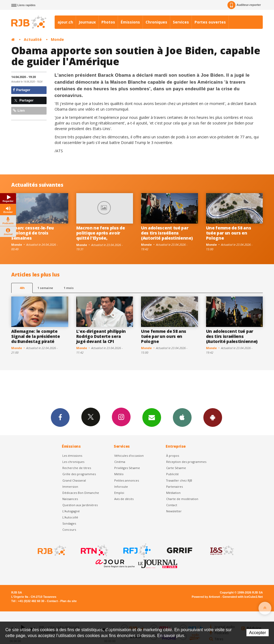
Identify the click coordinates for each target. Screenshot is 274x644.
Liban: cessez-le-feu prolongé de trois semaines (33, 233)
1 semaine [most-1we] (45, 288)
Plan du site (68, 601)
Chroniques (156, 22)
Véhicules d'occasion (129, 456)
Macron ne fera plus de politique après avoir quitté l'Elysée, (101, 233)
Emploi (119, 493)
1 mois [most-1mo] (69, 288)
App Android (213, 417)
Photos (108, 22)
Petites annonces (127, 480)
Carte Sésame (176, 468)
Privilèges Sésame (127, 468)
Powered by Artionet (206, 597)
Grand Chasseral (74, 480)
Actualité (33, 39)
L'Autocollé (70, 517)
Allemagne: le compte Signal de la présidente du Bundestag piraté (36, 336)
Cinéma (120, 462)
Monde (57, 39)
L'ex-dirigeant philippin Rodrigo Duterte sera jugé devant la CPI (101, 336)
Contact (172, 505)
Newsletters (152, 417)
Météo (119, 474)
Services (181, 22)
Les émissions (72, 456)
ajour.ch (65, 22)
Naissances (70, 499)
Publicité (172, 474)
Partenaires (174, 487)
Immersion (70, 487)
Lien (19, 110)
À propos (173, 456)
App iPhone (182, 417)
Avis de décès (124, 499)
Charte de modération (182, 499)
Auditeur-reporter (244, 5)
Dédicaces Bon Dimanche (81, 493)
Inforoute (121, 487)
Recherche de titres (77, 468)
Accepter (258, 633)
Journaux (87, 22)
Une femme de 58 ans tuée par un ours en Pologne (229, 233)
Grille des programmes (79, 474)
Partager (22, 90)
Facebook (60, 417)
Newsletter (174, 511)
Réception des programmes (186, 462)
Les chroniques (73, 462)
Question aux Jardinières (80, 505)
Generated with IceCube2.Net (243, 597)
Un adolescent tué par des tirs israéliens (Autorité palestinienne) (167, 233)
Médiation (173, 493)
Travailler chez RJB (179, 480)
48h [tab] (22, 288)
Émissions (130, 22)
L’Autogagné (71, 511)
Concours (69, 530)
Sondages (69, 523)
